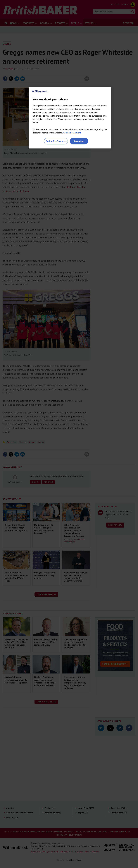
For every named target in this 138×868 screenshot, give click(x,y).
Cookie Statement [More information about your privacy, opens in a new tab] (72, 133)
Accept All (79, 141)
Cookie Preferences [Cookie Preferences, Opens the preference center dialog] (56, 141)
